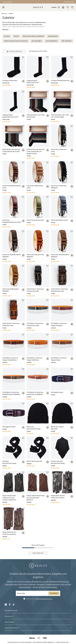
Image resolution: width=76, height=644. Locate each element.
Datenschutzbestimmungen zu (44, 599)
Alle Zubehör (67, 41)
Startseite (4, 14)
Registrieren (54, 593)
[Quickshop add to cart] (23, 81)
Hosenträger (37, 41)
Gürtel (16, 36)
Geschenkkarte (52, 41)
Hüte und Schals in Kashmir (33, 36)
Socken (7, 36)
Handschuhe (53, 36)
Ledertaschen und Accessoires (16, 41)
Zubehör (11, 14)
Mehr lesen (5, 29)
